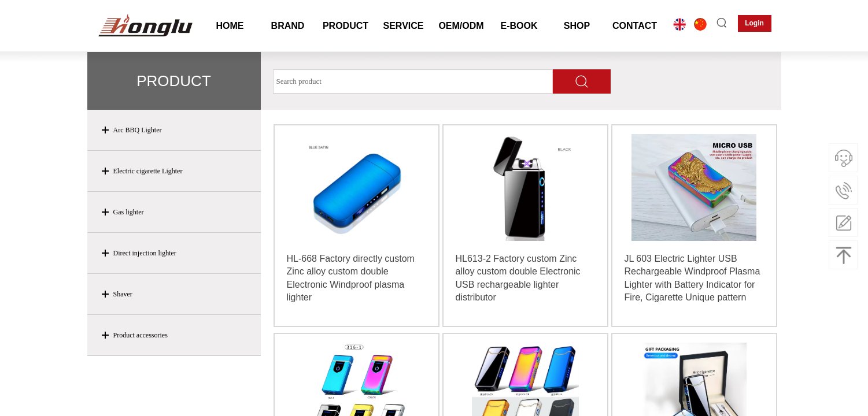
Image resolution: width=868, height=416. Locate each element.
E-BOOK (519, 26)
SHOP (577, 26)
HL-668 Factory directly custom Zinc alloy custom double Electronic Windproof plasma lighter (351, 278)
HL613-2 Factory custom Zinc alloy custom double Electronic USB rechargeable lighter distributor (518, 278)
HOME (230, 26)
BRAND (288, 26)
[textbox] (413, 81)
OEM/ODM (461, 26)
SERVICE (404, 26)
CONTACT (635, 26)
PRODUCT (346, 26)
